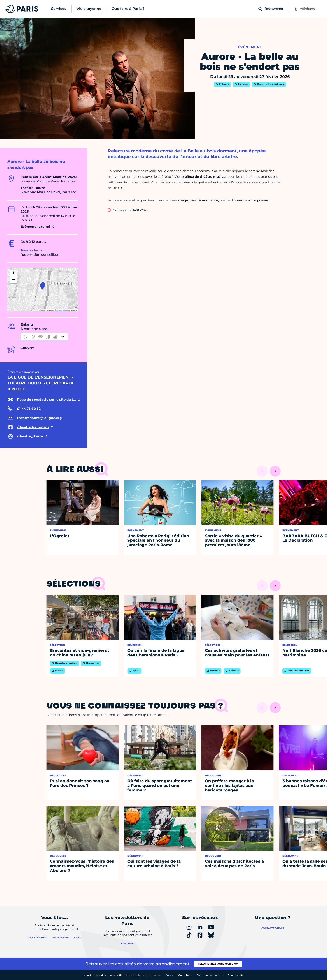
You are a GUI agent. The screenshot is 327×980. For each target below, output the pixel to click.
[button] (42, 286)
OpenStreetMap (62, 310)
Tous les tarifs (31, 250)
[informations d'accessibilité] (44, 337)
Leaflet (43, 310)
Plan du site (236, 975)
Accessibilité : (136, 975)
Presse (170, 975)
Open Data (185, 975)
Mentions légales (95, 975)
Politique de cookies (210, 975)
